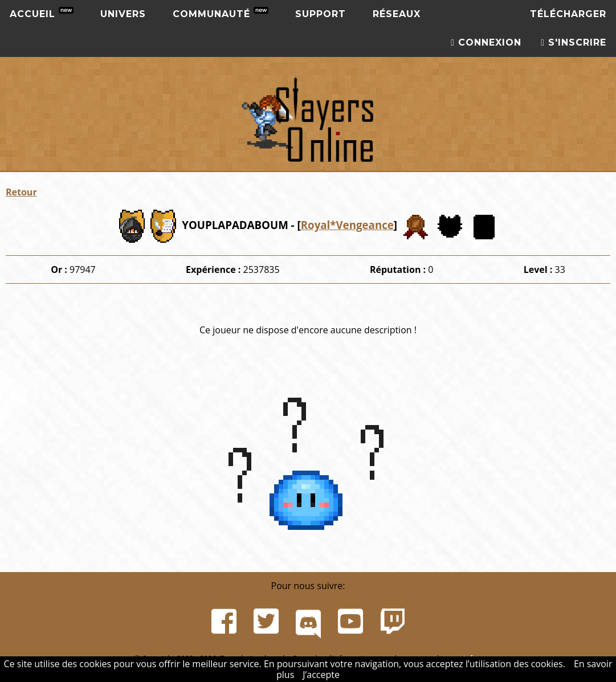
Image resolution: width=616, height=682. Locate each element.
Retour (21, 192)
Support (321, 14)
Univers (123, 14)
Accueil (42, 13)
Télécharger (568, 14)
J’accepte (321, 675)
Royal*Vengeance (347, 225)
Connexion (486, 42)
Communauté (221, 13)
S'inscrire (574, 42)
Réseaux (397, 14)
